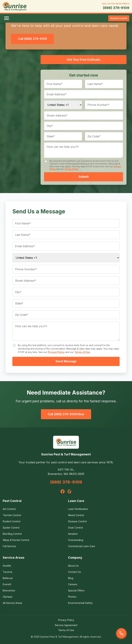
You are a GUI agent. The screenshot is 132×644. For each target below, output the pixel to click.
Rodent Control (12, 521)
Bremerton (9, 590)
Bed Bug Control (12, 534)
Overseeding (76, 540)
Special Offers (76, 590)
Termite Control (12, 515)
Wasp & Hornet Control (16, 540)
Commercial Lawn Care (82, 546)
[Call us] (121, 633)
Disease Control (77, 521)
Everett (7, 584)
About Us (73, 566)
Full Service (9, 546)
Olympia (7, 597)
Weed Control (76, 515)
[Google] (69, 491)
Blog (71, 578)
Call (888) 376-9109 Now (66, 414)
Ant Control (9, 509)
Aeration (73, 534)
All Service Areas (12, 603)
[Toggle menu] (7, 18)
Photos (72, 597)
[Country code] (63, 105)
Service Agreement (66, 625)
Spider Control (11, 528)
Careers (73, 584)
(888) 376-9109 (116, 8)
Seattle (7, 566)
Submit (84, 177)
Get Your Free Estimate (84, 60)
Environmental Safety (80, 603)
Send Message (66, 361)
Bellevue (8, 578)
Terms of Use (71, 169)
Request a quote (119, 18)
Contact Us (75, 572)
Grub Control (75, 528)
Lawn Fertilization (78, 509)
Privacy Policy (56, 352)
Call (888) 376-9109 (32, 39)
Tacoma (7, 572)
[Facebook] (63, 491)
